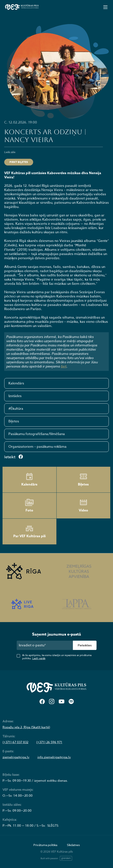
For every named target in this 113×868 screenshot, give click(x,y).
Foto (29, 506)
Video (83, 506)
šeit (64, 366)
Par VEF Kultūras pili (29, 532)
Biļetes (14, 421)
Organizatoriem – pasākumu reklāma (37, 447)
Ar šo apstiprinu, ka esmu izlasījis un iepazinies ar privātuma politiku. (57, 657)
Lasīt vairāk (39, 658)
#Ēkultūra (16, 409)
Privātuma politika (45, 845)
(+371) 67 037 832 (15, 742)
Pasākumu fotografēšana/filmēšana (37, 434)
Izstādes (15, 396)
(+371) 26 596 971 (49, 742)
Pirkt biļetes (19, 162)
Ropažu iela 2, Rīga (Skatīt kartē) (26, 727)
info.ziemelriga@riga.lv (54, 757)
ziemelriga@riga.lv (16, 757)
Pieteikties (85, 645)
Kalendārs (16, 383)
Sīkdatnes (73, 845)
